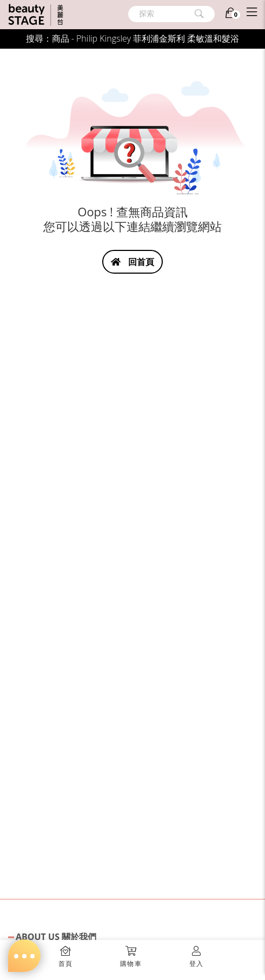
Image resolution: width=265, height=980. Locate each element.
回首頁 (132, 262)
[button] (131, 953)
